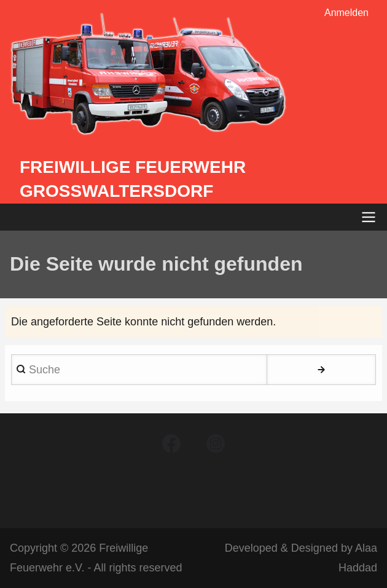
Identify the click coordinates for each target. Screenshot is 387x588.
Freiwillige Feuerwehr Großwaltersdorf (133, 179)
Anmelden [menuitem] (346, 13)
